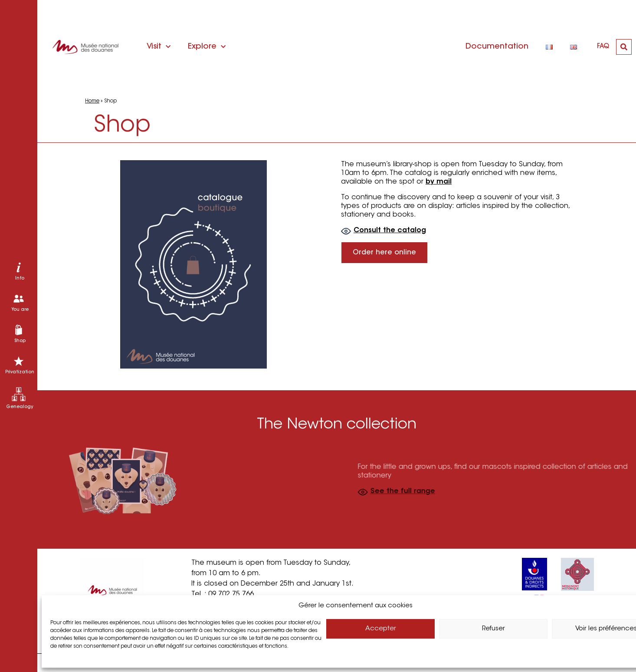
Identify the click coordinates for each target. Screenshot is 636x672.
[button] (624, 47)
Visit (159, 47)
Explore (207, 47)
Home (92, 101)
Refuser (493, 629)
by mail (443, 182)
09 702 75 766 (231, 594)
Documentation (497, 47)
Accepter (381, 629)
